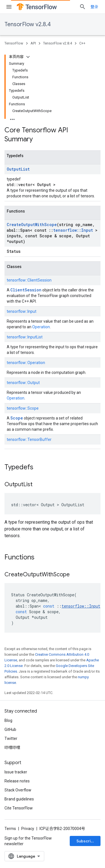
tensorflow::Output (23, 383)
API (33, 43)
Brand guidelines (19, 799)
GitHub (10, 729)
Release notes (17, 781)
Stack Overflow (18, 790)
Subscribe (86, 841)
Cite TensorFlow (19, 808)
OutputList (18, 169)
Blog (8, 720)
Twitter (11, 738)
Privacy (28, 829)
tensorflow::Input (73, 230)
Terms (10, 829)
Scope (17, 418)
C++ (82, 43)
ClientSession (26, 290)
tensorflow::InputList (25, 337)
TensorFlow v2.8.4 (28, 24)
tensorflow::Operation (26, 363)
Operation (41, 327)
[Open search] (83, 7)
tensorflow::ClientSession (29, 280)
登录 (94, 7)
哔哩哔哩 (12, 747)
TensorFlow (14, 43)
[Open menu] (9, 7)
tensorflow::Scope (23, 408)
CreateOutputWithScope (32, 225)
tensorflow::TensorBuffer (29, 439)
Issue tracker (16, 772)
